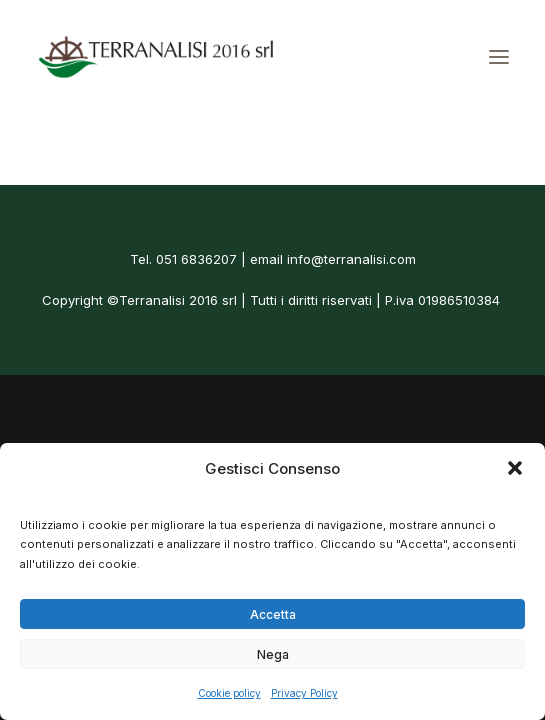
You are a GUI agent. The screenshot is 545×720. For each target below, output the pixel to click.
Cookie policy (229, 693)
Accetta (273, 614)
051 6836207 (196, 259)
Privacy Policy (304, 693)
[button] (515, 468)
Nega (273, 654)
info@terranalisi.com (351, 259)
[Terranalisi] (156, 57)
